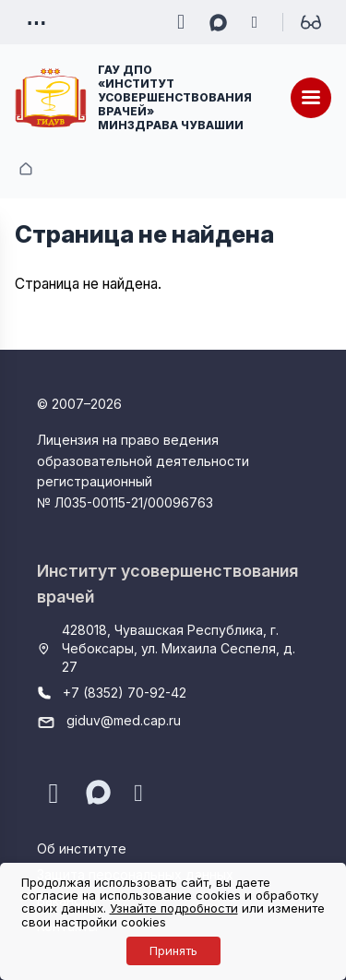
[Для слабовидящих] (311, 22)
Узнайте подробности (174, 908)
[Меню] (311, 98)
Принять (173, 950)
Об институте (82, 849)
